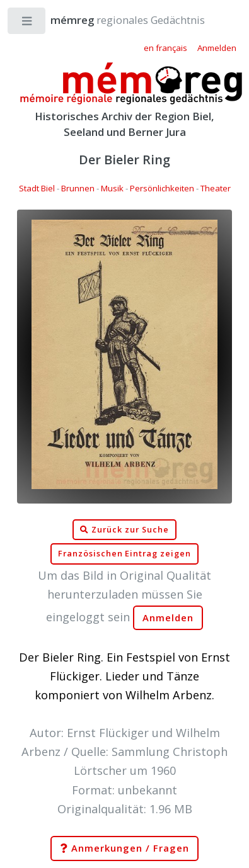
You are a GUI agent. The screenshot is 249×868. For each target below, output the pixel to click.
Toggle (27, 24)
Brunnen (78, 188)
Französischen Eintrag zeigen (124, 554)
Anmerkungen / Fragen (124, 848)
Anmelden (168, 618)
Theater (216, 188)
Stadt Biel (37, 188)
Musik (112, 188)
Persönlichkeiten (162, 188)
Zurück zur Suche (124, 530)
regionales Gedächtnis (115, 20)
